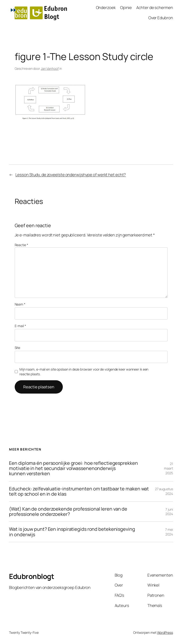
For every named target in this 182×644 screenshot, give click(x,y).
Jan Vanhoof (50, 68)
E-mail (20, 326)
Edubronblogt (32, 576)
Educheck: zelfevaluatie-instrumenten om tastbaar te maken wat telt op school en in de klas (79, 491)
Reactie (21, 245)
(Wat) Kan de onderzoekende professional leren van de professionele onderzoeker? (68, 512)
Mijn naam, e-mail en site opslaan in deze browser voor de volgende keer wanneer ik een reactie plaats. (84, 372)
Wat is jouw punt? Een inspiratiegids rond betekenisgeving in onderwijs (72, 532)
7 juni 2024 (169, 512)
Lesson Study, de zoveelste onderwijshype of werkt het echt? (71, 175)
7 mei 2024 (169, 532)
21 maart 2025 (168, 468)
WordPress (165, 632)
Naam (20, 304)
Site (18, 348)
